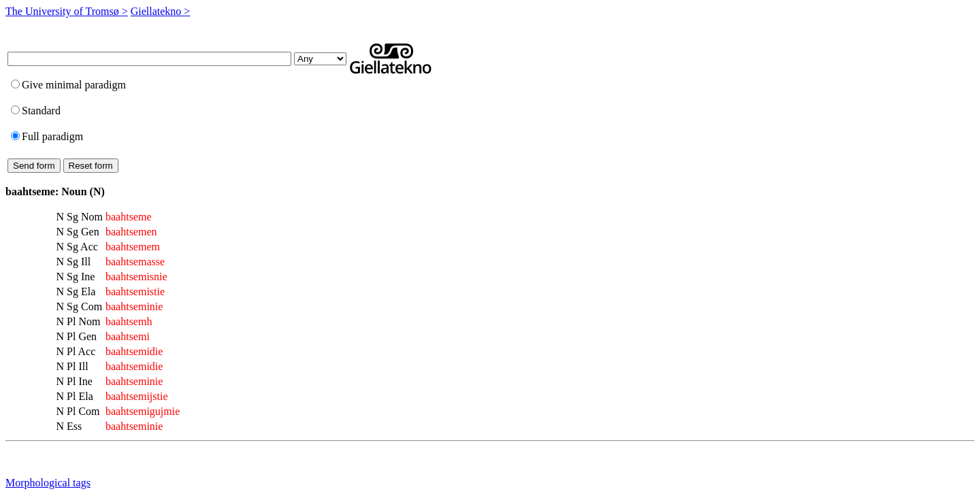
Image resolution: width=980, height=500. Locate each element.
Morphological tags (48, 483)
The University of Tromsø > (67, 11)
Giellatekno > (161, 11)
